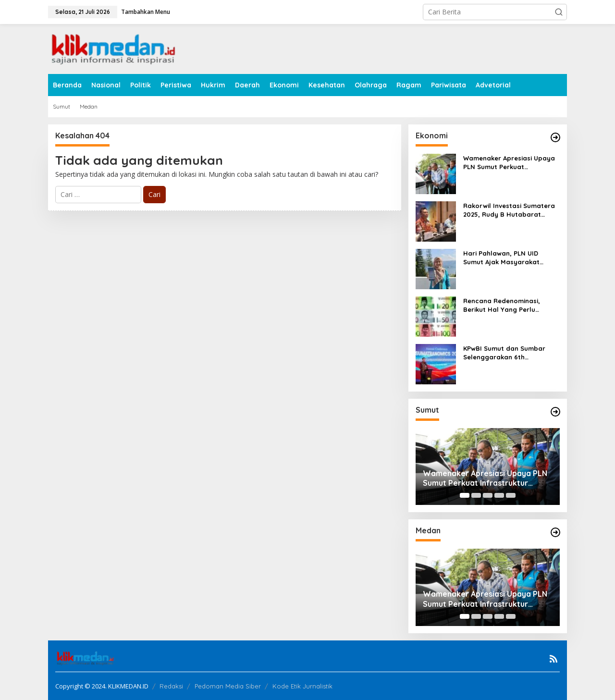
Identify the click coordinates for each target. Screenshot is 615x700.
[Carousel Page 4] (499, 495)
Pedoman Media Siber (228, 686)
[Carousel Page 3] (488, 495)
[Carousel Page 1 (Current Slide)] (465, 495)
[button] (559, 12)
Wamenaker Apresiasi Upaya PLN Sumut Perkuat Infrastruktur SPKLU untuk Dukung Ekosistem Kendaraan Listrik (510, 163)
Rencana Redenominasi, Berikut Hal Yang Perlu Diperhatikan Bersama (502, 305)
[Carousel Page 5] (511, 495)
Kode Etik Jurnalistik (302, 686)
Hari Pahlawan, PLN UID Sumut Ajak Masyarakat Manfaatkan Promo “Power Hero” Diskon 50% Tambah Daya (507, 258)
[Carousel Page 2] (476, 495)
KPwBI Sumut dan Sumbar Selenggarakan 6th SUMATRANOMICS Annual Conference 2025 (504, 353)
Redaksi (171, 686)
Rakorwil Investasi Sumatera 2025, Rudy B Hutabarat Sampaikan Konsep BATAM (509, 210)
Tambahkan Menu (146, 12)
